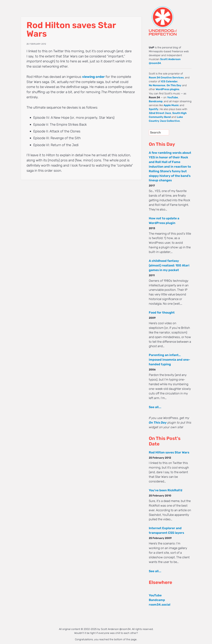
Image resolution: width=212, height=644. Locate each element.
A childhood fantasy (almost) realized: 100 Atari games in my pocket (169, 265)
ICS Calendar (169, 81)
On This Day (174, 85)
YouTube (173, 97)
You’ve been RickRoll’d (166, 490)
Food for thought (162, 312)
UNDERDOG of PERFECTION (169, 18)
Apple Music (171, 105)
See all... (155, 407)
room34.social (160, 605)
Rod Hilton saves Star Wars (169, 452)
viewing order (93, 77)
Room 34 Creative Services (166, 78)
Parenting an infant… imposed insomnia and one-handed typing (169, 360)
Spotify (154, 109)
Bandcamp (156, 101)
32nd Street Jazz (160, 113)
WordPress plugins (167, 89)
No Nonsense (157, 85)
